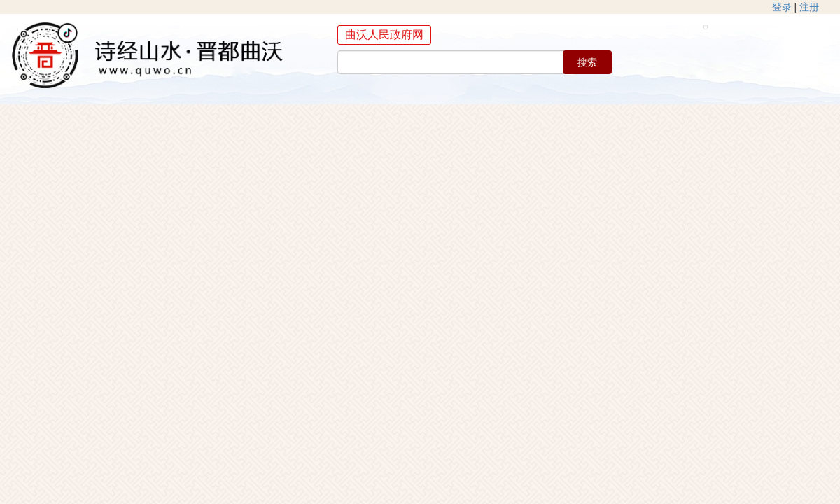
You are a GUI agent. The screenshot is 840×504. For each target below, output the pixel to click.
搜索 (587, 62)
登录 (782, 7)
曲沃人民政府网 (384, 35)
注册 (809, 7)
